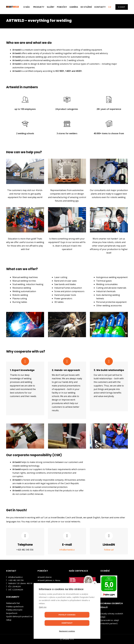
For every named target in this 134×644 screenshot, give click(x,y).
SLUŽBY (51, 7)
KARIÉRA (74, 7)
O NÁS (26, 7)
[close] (95, 591)
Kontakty (100, 7)
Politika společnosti (15, 606)
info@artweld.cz (67, 550)
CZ (110, 7)
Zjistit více (43, 615)
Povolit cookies (52, 623)
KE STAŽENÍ (86, 7)
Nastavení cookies (67, 631)
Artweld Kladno (44, 587)
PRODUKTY (39, 7)
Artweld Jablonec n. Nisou (49, 580)
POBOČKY (62, 7)
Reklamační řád (13, 603)
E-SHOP (122, 7)
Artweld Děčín (44, 584)
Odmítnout (82, 623)
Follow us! (109, 550)
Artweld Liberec (45, 577)
